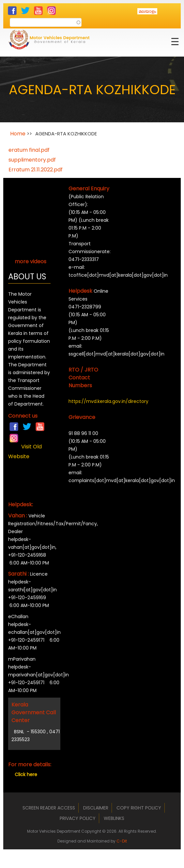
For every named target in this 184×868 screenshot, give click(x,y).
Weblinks (114, 818)
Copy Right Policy (139, 808)
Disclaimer (96, 808)
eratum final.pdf (29, 150)
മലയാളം (147, 11)
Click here (26, 774)
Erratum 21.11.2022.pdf (36, 170)
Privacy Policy (78, 818)
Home (18, 134)
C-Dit (122, 841)
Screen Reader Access (49, 808)
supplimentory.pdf (32, 160)
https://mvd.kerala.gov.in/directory (90, 401)
